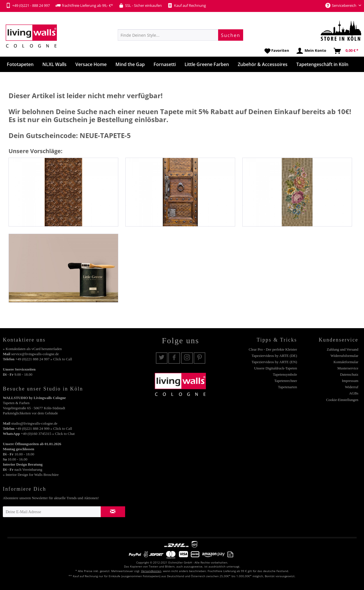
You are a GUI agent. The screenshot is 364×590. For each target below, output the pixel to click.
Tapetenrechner (286, 381)
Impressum (350, 381)
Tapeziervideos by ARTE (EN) (274, 362)
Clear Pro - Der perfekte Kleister (273, 349)
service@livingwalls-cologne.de (35, 354)
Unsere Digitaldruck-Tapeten (275, 368)
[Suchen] (231, 35)
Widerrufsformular (344, 356)
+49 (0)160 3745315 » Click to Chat (48, 434)
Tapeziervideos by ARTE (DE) (274, 356)
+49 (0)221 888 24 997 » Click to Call (44, 359)
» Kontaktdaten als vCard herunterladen (32, 349)
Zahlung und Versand (343, 349)
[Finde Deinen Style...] (180, 35)
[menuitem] (180, 35)
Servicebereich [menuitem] (341, 5)
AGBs (354, 393)
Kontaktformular (346, 362)
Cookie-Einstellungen (342, 400)
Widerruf (352, 387)
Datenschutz (349, 374)
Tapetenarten (288, 387)
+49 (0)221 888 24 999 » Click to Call (44, 428)
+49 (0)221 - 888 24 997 (28, 5)
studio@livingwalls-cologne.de (34, 423)
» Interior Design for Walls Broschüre (31, 475)
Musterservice (348, 368)
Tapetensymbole (285, 374)
